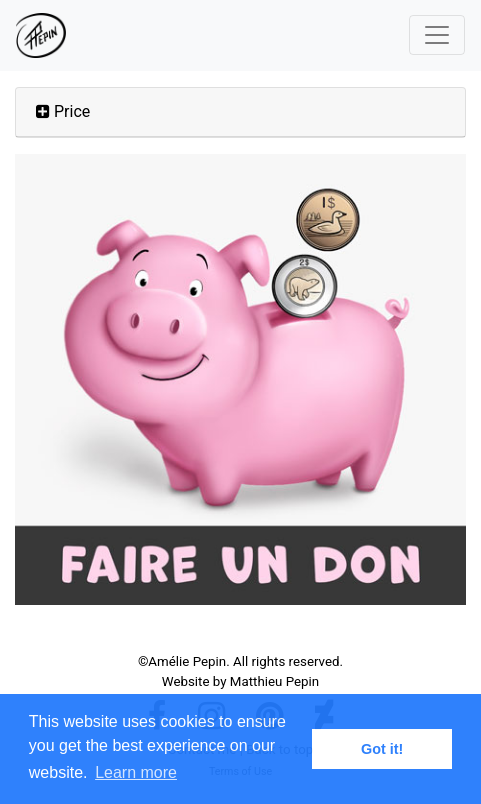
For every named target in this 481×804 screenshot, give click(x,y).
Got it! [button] (382, 749)
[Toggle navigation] (437, 35)
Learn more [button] (136, 772)
